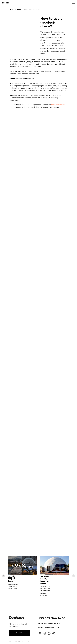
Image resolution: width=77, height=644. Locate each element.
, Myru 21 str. (55, 623)
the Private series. (58, 105)
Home (12, 10)
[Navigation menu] (74, 3)
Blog (19, 10)
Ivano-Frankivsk (47, 623)
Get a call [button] (18, 633)
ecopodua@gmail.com (47, 627)
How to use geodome (32, 10)
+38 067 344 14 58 (50, 618)
